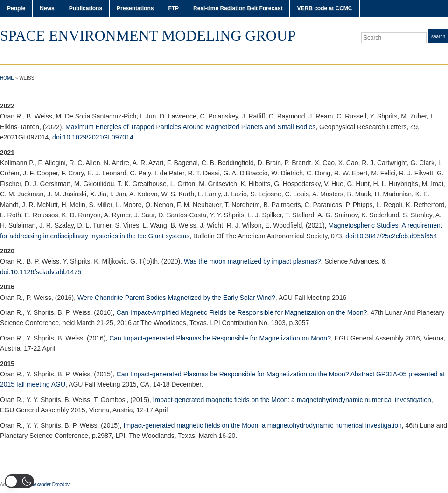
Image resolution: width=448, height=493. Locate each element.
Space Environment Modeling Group (148, 35)
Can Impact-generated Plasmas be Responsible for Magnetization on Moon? (220, 338)
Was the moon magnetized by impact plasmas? (252, 261)
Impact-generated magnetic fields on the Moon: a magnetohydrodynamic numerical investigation (292, 400)
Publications (86, 8)
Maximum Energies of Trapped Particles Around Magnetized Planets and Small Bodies (190, 127)
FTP (173, 8)
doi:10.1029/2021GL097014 (93, 137)
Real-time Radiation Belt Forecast (238, 8)
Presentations (135, 8)
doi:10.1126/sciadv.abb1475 (41, 272)
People (16, 8)
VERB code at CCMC (324, 8)
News (47, 8)
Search (438, 37)
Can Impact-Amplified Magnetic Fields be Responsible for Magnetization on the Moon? (242, 312)
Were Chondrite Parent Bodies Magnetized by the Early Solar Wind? (176, 298)
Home (7, 78)
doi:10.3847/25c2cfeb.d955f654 (391, 236)
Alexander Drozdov (50, 484)
